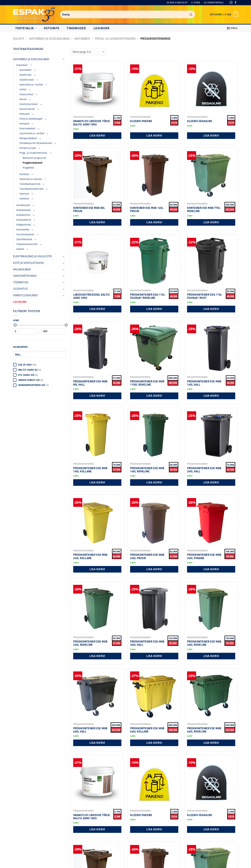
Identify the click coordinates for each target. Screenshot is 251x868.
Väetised (24, 194)
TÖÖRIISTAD (21, 282)
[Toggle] (63, 59)
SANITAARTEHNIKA (25, 276)
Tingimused (76, 28)
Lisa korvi (97, 136)
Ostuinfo (52, 28)
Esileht (19, 38)
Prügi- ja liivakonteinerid (115, 38)
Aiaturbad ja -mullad (31, 84)
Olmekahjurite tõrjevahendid (36, 143)
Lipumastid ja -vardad (32, 133)
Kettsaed (24, 114)
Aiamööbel (25, 70)
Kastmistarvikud (29, 104)
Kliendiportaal (214, 3)
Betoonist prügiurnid (34, 158)
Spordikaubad (24, 239)
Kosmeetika (23, 229)
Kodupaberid (24, 220)
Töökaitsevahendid (27, 244)
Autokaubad (23, 205)
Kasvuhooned (27, 109)
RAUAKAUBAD (22, 269)
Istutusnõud (26, 94)
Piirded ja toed (28, 148)
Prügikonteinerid (32, 163)
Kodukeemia (23, 215)
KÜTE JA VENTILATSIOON (28, 263)
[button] (224, 14)
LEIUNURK (102, 28)
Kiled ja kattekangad (31, 119)
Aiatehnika (25, 75)
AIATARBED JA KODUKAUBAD (49, 38)
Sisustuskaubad (25, 234)
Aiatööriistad (27, 80)
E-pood (196, 3)
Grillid (23, 89)
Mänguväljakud (28, 138)
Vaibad (20, 249)
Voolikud (24, 199)
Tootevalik (26, 28)
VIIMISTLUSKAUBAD (25, 295)
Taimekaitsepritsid (30, 184)
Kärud (23, 99)
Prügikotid (28, 168)
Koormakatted (27, 128)
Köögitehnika (24, 225)
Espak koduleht (177, 3)
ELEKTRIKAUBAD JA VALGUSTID (32, 256)
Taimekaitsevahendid (31, 189)
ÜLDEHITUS (20, 289)
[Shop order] (88, 52)
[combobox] (128, 14)
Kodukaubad (23, 210)
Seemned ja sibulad (31, 179)
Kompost (24, 124)
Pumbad (24, 174)
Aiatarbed (82, 38)
